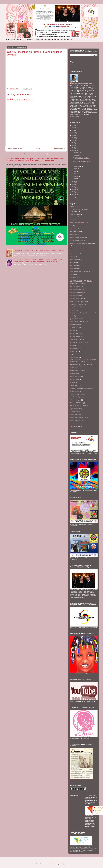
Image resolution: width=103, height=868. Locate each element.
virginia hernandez (75, 415)
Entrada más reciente (14, 149)
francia (72, 316)
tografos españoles (76, 409)
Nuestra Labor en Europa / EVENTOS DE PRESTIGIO (82, 158)
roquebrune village (75, 397)
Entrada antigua (60, 149)
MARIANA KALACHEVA (77, 370)
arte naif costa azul (76, 232)
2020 (74, 140)
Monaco (72, 382)
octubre (76, 155)
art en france (74, 217)
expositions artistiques (76, 292)
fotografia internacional (77, 307)
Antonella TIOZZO (75, 214)
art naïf (72, 220)
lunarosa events (75, 348)
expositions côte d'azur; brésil (79, 301)
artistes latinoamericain (77, 241)
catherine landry (75, 254)
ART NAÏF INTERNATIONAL (78, 223)
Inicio (38, 149)
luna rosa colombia (76, 333)
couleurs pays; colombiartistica (79, 272)
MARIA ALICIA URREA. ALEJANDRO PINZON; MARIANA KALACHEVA (84, 361)
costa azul (73, 263)
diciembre (77, 153)
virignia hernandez (75, 420)
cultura (72, 274)
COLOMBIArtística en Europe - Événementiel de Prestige (82, 162)
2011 (74, 192)
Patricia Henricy (75, 385)
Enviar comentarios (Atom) (40, 154)
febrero (76, 176)
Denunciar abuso (76, 426)
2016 (74, 150)
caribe (72, 251)
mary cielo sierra (75, 373)
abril (75, 174)
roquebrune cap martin (77, 394)
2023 (74, 133)
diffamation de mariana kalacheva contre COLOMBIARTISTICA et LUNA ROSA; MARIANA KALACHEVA (82, 282)
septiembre (77, 166)
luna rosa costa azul (76, 336)
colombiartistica (75, 260)
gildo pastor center (75, 319)
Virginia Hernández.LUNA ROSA (82, 83)
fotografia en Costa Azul (77, 304)
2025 (74, 128)
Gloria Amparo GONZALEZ (78, 322)
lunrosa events (74, 351)
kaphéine (73, 331)
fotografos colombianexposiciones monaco (82, 313)
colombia (73, 257)
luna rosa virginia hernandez (78, 342)
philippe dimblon (75, 391)
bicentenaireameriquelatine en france (81, 248)
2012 (74, 189)
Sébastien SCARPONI (77, 403)
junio (75, 171)
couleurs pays (74, 269)
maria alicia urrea (75, 357)
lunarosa (73, 345)
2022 (74, 135)
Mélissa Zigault (74, 379)
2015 (74, 182)
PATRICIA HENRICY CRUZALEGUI (80, 388)
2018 (74, 145)
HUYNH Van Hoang (76, 328)
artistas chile (74, 235)
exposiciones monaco (76, 289)
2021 (74, 138)
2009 (74, 197)
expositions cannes (76, 295)
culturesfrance (74, 277)
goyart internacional (76, 325)
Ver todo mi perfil (75, 116)
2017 (74, 148)
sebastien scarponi (75, 400)
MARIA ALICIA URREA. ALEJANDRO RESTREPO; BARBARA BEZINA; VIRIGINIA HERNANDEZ (83, 366)
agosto (76, 169)
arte (71, 226)
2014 (74, 184)
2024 (74, 130)
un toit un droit (74, 412)
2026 (74, 125)
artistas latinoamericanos (77, 238)
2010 (74, 195)
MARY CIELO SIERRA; (77, 376)
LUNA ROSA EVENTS (77, 339)
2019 (74, 143)
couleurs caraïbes (75, 266)
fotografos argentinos (76, 310)
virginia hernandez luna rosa (78, 418)
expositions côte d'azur (77, 298)
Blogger (64, 864)
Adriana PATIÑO (75, 207)
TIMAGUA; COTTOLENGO (78, 406)
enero (75, 179)
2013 (74, 187)
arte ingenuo (74, 229)
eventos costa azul (75, 286)
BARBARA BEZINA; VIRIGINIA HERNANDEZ (83, 244)
